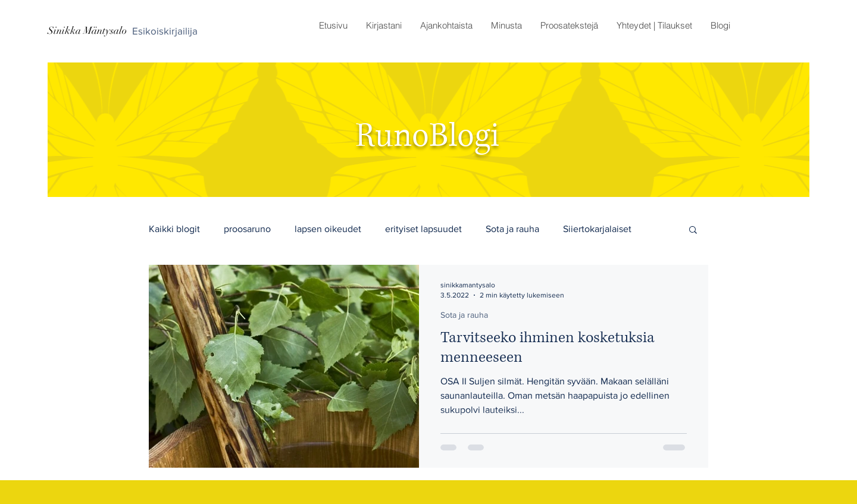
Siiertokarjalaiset (597, 229)
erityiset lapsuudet (423, 229)
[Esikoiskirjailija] (165, 31)
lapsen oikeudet (328, 229)
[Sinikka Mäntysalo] (88, 31)
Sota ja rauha (512, 229)
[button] (446, 26)
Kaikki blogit (174, 229)
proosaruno (247, 229)
